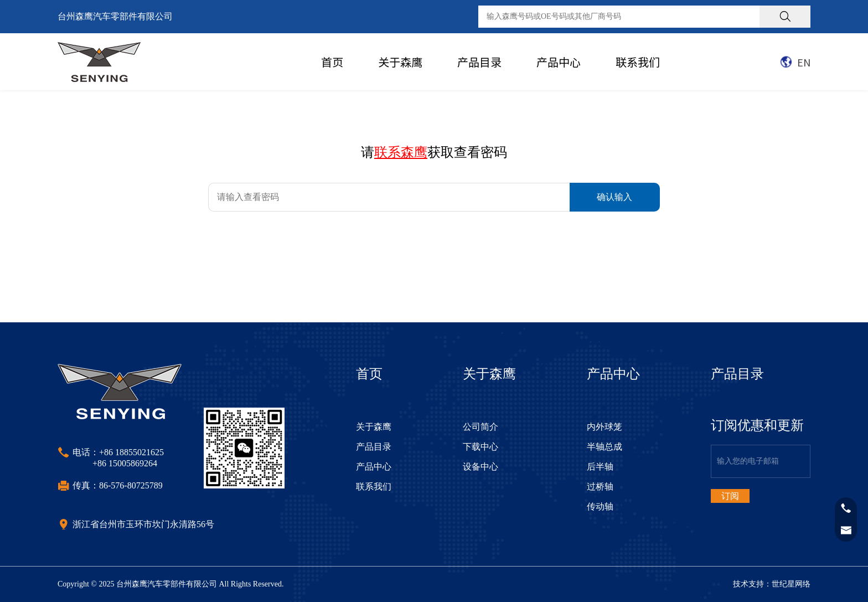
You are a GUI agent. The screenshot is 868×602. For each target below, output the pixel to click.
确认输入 (614, 197)
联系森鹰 (401, 152)
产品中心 (559, 62)
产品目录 (479, 62)
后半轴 (600, 467)
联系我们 (638, 62)
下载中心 (480, 447)
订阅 (730, 496)
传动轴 (600, 506)
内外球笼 (604, 427)
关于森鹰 (400, 62)
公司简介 (480, 427)
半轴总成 (604, 447)
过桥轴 (600, 487)
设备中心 (480, 467)
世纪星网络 (791, 584)
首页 (332, 62)
